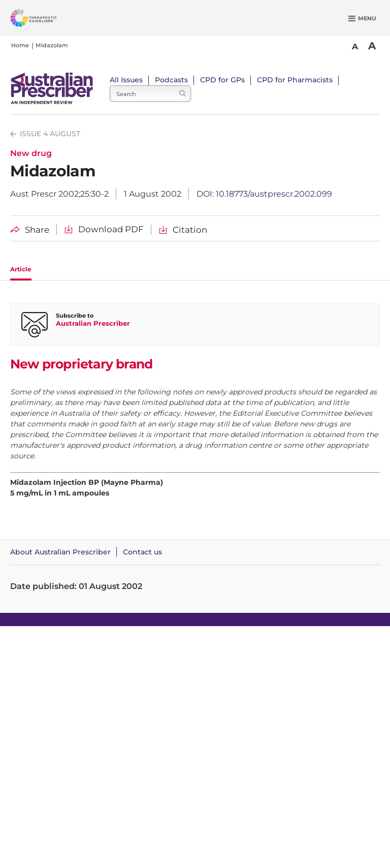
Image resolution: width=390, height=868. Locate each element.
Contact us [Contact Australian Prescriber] (142, 552)
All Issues (126, 80)
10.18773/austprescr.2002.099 (274, 194)
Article (21, 269)
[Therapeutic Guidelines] (46, 20)
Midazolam (52, 45)
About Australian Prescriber (60, 552)
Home (20, 45)
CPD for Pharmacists (295, 80)
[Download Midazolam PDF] (104, 230)
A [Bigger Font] (372, 46)
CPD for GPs (222, 80)
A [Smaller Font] (355, 46)
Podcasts (171, 80)
